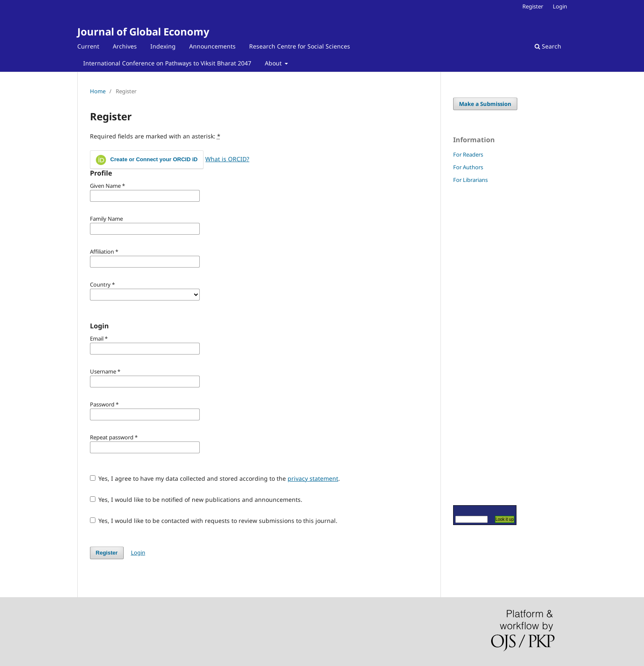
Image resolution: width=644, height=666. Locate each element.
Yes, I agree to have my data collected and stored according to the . (215, 478)
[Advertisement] (478, 344)
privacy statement (313, 478)
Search (548, 46)
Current (88, 46)
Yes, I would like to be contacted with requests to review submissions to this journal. (214, 521)
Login (560, 6)
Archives (125, 46)
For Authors (468, 167)
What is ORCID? (227, 159)
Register (533, 6)
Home (98, 91)
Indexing (163, 46)
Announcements (212, 46)
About (274, 63)
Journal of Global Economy (143, 31)
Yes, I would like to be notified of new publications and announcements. (196, 499)
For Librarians (470, 180)
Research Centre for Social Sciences (300, 46)
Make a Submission (485, 104)
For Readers (468, 154)
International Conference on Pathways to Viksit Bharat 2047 (167, 63)
